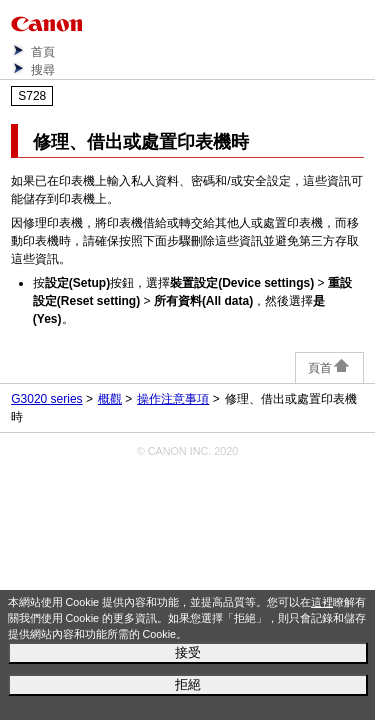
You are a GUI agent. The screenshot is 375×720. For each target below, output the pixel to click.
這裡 (322, 602)
